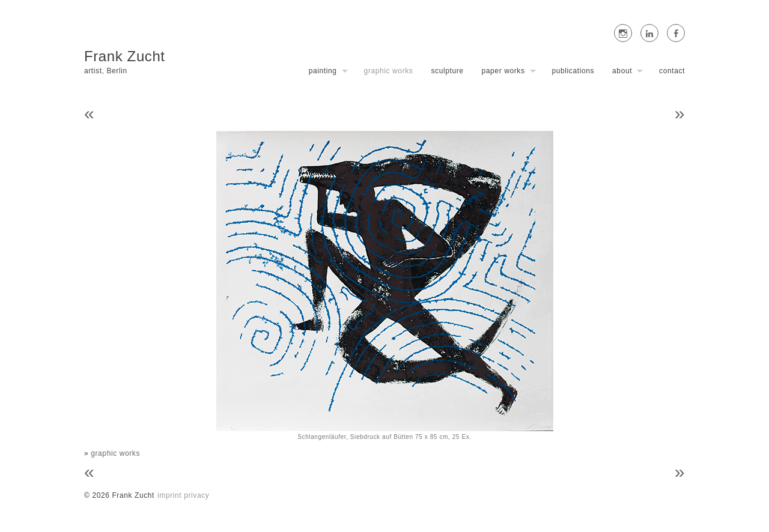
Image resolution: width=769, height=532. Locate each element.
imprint (169, 495)
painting (323, 71)
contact (672, 71)
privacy (196, 495)
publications (573, 71)
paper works (503, 71)
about (622, 71)
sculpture (447, 71)
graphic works (389, 71)
